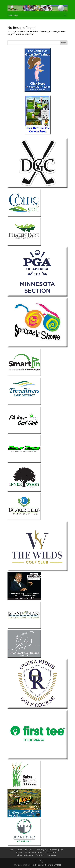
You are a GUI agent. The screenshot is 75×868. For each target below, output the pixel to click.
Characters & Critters (34, 852)
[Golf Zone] (24, 462)
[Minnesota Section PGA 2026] (37, 296)
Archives (19, 852)
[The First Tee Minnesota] (37, 759)
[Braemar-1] (24, 845)
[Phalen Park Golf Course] (24, 245)
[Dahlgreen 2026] (37, 187)
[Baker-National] (24, 788)
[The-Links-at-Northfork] (24, 599)
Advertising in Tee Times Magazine (49, 850)
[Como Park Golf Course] (24, 216)
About (20, 850)
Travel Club (40, 855)
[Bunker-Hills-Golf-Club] (24, 520)
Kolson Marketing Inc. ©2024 (48, 865)
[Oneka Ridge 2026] (37, 708)
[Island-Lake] (24, 628)
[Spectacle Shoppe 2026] (37, 347)
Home (12, 850)
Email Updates (51, 852)
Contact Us (52, 855)
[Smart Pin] (24, 376)
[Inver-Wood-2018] (24, 491)
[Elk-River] (24, 433)
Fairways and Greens (25, 855)
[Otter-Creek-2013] (24, 657)
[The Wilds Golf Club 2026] (37, 571)
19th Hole (29, 850)
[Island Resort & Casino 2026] (24, 817)
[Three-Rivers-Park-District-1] (24, 404)
